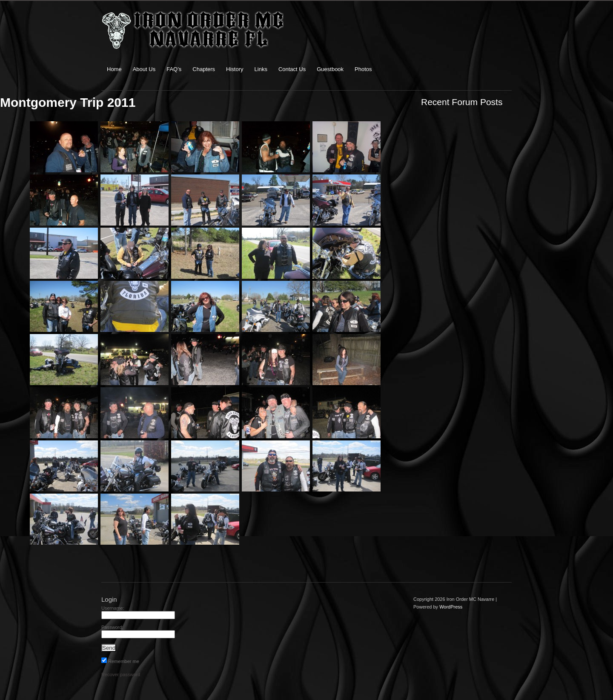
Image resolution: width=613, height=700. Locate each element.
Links (261, 69)
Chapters (204, 69)
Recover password (121, 674)
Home (114, 69)
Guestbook (330, 69)
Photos (363, 69)
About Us (144, 69)
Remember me (120, 661)
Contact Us (292, 69)
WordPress (451, 607)
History (235, 69)
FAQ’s (174, 69)
